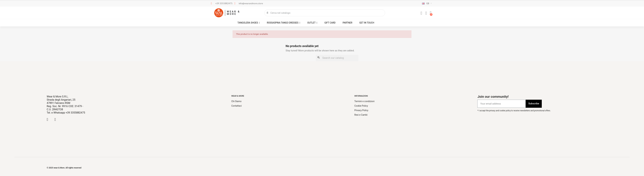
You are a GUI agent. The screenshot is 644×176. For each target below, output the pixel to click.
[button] (431, 13)
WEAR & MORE (234, 13)
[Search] (337, 58)
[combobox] (325, 13)
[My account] (421, 13)
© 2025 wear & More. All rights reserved (64, 168)
